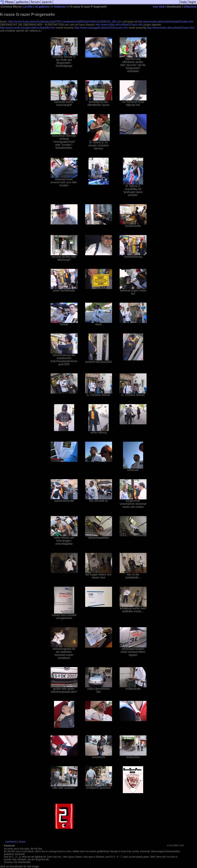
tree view (159, 7)
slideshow (190, 7)
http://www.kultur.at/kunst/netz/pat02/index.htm (166, 22)
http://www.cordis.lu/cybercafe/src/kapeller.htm (28, 28)
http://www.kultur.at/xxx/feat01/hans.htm (119, 25)
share (22, 842)
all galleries (42, 7)
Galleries (60, 7)
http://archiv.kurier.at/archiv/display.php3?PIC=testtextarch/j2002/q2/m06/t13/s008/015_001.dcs (65, 22)
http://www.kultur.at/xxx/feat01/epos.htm (171, 28)
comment (11, 842)
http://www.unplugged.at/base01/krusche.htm (101, 28)
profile (29, 7)
